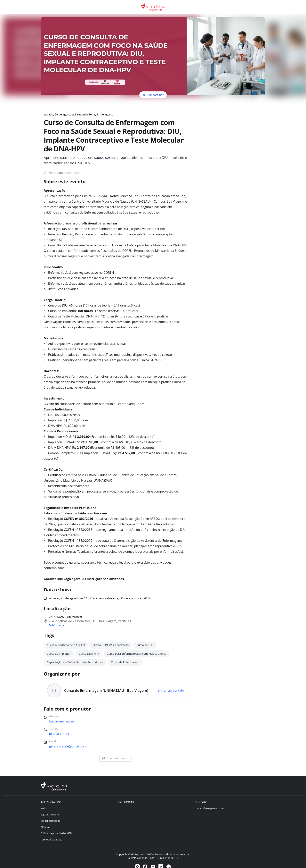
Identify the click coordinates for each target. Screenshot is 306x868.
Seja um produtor (50, 807)
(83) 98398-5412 (61, 726)
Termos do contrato (51, 832)
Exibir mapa (56, 617)
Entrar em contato (171, 683)
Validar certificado (50, 813)
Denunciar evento (116, 750)
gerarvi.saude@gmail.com (68, 738)
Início (44, 801)
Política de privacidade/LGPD (56, 826)
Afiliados (45, 819)
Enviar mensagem (62, 713)
